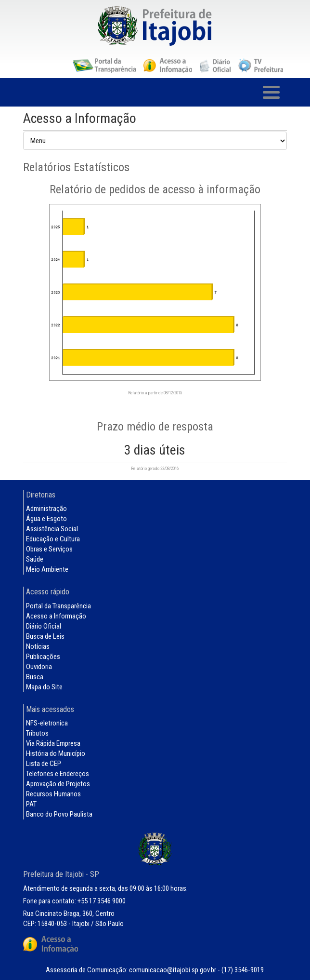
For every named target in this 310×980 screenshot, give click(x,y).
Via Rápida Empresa (53, 743)
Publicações (43, 657)
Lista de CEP (44, 764)
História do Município (56, 753)
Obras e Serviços (49, 549)
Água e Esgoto (46, 519)
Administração (46, 509)
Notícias (38, 646)
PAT (31, 804)
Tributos (37, 733)
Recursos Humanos (53, 794)
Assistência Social (52, 529)
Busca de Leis (45, 636)
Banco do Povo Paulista (59, 814)
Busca (35, 677)
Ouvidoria (39, 667)
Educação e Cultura (53, 539)
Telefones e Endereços (58, 774)
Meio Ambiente (47, 569)
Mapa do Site (44, 687)
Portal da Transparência (58, 606)
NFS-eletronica (47, 723)
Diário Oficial (44, 626)
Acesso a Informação (56, 616)
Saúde (35, 559)
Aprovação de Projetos (58, 784)
